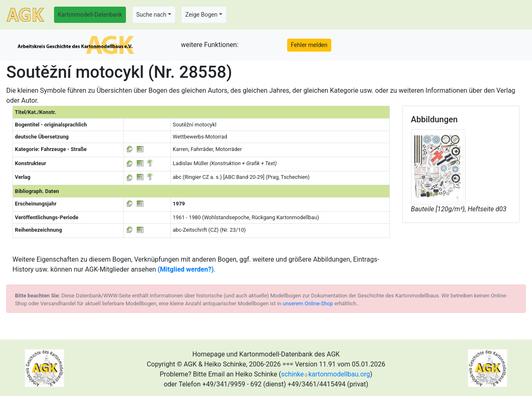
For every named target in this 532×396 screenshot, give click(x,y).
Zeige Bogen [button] (202, 15)
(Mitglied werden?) (186, 269)
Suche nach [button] (151, 15)
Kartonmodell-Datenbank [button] (90, 15)
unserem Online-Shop (308, 303)
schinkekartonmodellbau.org (325, 374)
